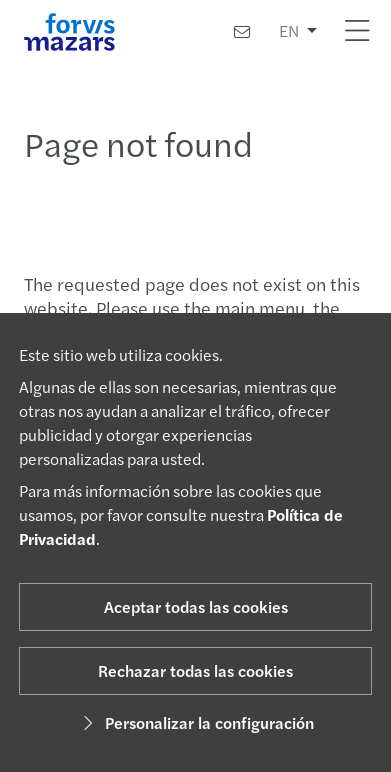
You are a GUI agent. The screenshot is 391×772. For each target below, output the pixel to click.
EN (289, 30)
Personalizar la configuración (195, 722)
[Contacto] (242, 31)
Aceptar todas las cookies (196, 606)
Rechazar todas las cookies (195, 670)
